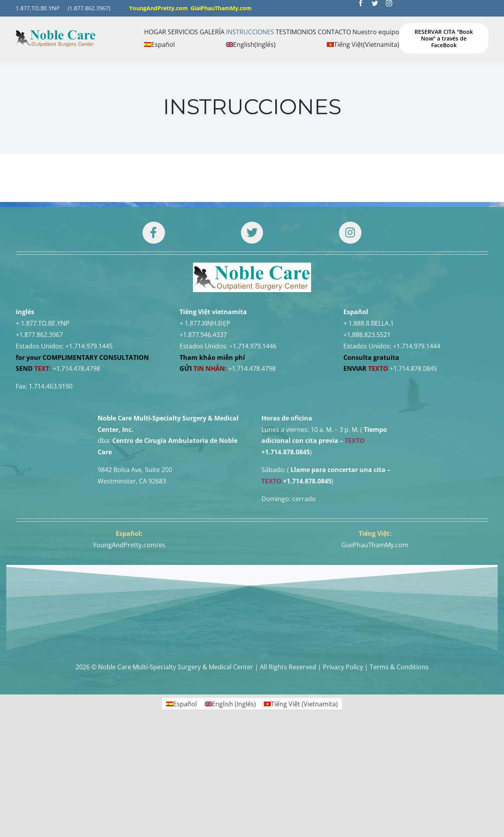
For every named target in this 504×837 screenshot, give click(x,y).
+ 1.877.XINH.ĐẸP (205, 323)
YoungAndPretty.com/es (129, 545)
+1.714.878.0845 (413, 369)
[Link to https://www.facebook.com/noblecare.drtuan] (154, 233)
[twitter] (375, 3)
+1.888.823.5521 (367, 335)
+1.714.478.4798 (76, 369)
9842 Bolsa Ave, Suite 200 (135, 470)
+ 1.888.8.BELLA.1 (369, 323)
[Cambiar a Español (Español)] (182, 704)
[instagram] (389, 3)
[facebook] (361, 3)
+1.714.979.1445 (89, 346)
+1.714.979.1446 (253, 346)
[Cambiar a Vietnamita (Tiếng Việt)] (363, 45)
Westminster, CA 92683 (132, 481)
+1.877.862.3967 (39, 335)
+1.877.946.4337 (203, 335)
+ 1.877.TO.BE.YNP (43, 323)
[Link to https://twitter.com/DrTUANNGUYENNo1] (252, 233)
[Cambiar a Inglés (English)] (251, 45)
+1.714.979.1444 (417, 346)
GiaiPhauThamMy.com (375, 545)
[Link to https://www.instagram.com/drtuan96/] (350, 233)
